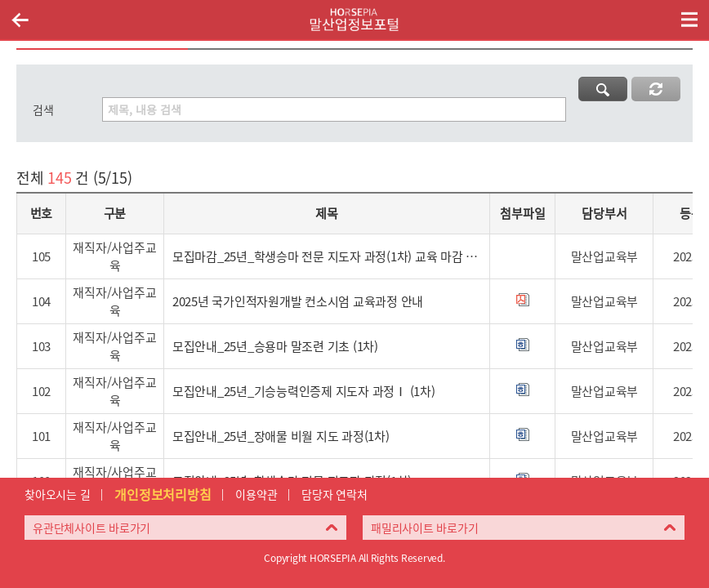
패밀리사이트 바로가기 (424, 528)
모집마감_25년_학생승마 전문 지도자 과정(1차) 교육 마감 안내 (327, 256)
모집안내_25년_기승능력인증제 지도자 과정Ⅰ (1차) (304, 391)
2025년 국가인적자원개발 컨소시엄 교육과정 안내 (298, 301)
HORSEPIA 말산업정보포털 (354, 20)
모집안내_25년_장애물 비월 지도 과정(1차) (281, 436)
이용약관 (256, 494)
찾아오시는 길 (57, 494)
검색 (43, 109)
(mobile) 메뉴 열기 (689, 20)
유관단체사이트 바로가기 (91, 528)
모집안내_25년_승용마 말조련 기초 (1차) (275, 346)
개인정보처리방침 (163, 494)
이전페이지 (20, 20)
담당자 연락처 (334, 494)
